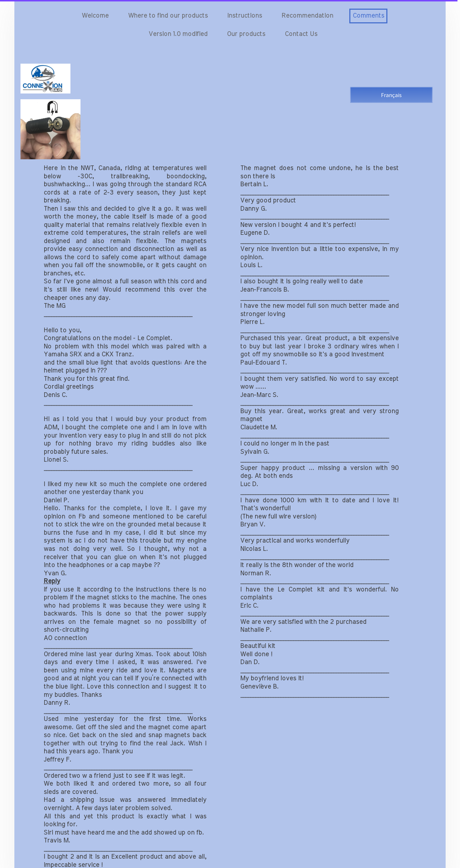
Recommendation (307, 16)
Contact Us (301, 34)
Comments (368, 16)
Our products (246, 34)
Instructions (245, 16)
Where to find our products (168, 16)
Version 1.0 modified (178, 34)
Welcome (95, 16)
